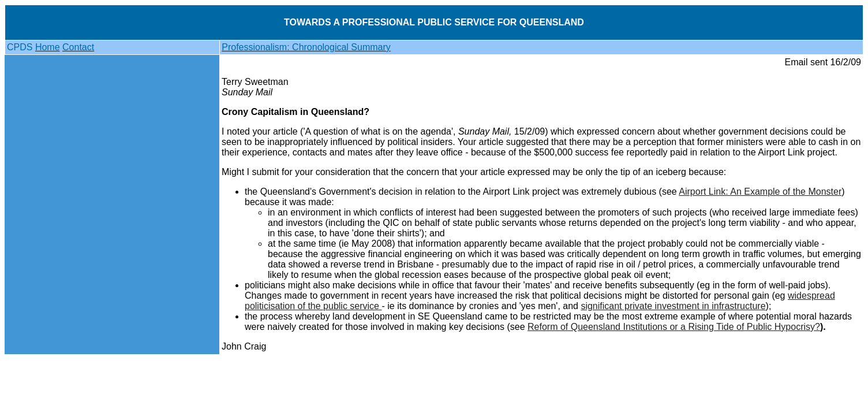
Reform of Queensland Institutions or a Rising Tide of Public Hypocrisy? (674, 327)
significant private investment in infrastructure (673, 306)
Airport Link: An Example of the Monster (760, 192)
